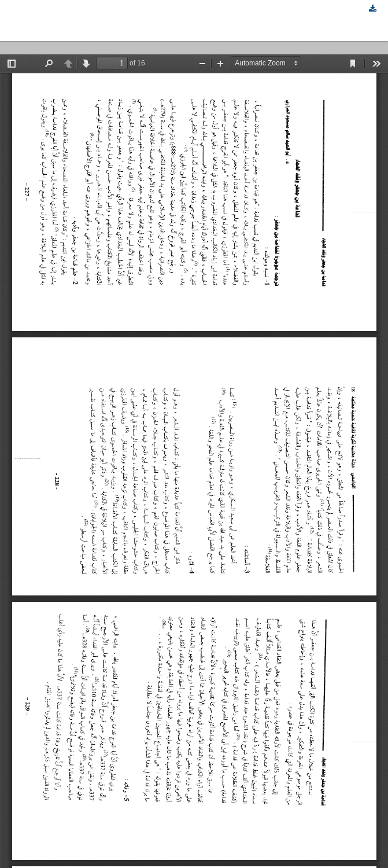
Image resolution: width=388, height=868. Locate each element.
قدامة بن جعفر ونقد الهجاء (65, 21)
